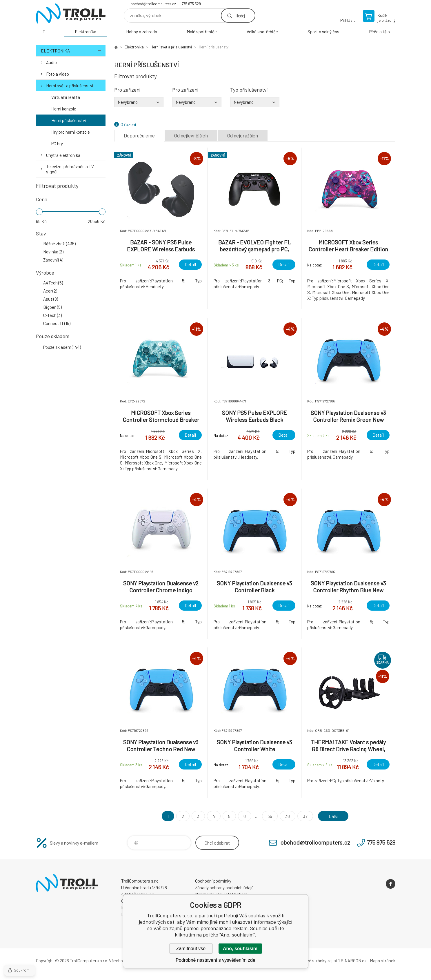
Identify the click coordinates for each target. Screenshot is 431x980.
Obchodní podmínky (213, 881)
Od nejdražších (243, 135)
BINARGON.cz (353, 961)
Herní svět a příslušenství (70, 86)
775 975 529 (191, 4)
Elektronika (86, 32)
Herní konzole (64, 109)
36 (286, 816)
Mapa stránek (383, 961)
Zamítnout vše (191, 949)
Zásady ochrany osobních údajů (224, 888)
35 (268, 816)
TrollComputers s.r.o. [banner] (71, 13)
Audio (51, 62)
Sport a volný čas (323, 32)
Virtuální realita (66, 97)
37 (304, 816)
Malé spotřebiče (202, 32)
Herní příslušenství (69, 120)
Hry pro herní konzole (71, 132)
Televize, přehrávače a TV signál (70, 169)
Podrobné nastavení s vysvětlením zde (215, 960)
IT (43, 32)
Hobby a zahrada (142, 32)
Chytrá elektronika (63, 155)
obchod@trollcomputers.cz (153, 4)
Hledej (240, 16)
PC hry (57, 144)
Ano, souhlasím (240, 949)
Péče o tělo (380, 32)
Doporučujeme (139, 135)
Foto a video (58, 74)
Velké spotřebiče (262, 32)
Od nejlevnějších (191, 135)
